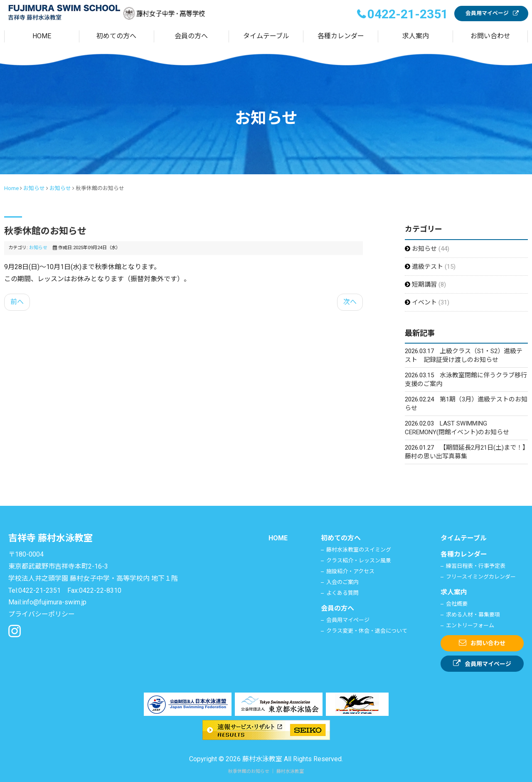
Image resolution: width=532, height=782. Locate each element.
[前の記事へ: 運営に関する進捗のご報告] (17, 302)
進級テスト (428, 267)
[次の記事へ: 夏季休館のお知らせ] (350, 302)
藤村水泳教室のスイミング (359, 550)
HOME (42, 36)
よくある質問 (342, 593)
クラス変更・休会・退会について (367, 631)
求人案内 (416, 36)
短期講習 (425, 285)
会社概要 (457, 604)
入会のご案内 (342, 582)
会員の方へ (191, 36)
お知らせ (34, 188)
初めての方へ (116, 36)
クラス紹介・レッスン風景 (359, 561)
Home (11, 188)
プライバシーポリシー (42, 614)
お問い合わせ (490, 36)
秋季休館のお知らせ (45, 231)
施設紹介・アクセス (350, 571)
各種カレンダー (341, 36)
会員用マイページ (487, 13)
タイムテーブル (266, 36)
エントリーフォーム (470, 625)
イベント (425, 302)
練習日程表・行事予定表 (476, 566)
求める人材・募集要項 (473, 615)
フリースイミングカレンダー (481, 577)
